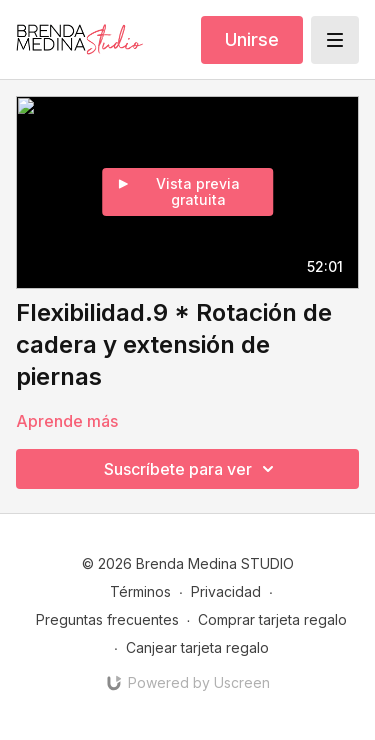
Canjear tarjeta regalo (197, 647)
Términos (140, 591)
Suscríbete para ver (192, 469)
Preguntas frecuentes (107, 619)
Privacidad (226, 591)
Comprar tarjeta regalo (272, 619)
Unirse (252, 39)
